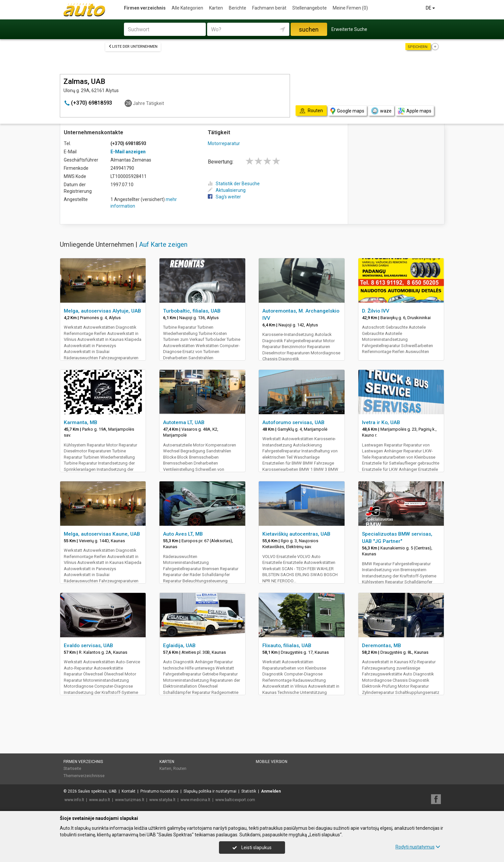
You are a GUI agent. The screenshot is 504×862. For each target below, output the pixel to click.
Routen (180, 769)
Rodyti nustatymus (418, 847)
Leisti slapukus (252, 848)
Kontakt (129, 791)
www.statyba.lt (162, 800)
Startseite (72, 769)
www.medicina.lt (195, 800)
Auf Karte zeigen (163, 244)
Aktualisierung (227, 190)
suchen (309, 29)
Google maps (347, 111)
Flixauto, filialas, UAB (287, 646)
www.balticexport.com (235, 800)
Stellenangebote (310, 8)
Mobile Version (272, 762)
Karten (216, 8)
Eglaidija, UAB (179, 646)
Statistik (249, 791)
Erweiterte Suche (349, 29)
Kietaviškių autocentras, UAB (296, 534)
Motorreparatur (224, 143)
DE (431, 8)
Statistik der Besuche (234, 184)
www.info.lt (74, 800)
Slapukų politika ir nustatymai (210, 791)
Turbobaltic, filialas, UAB (192, 311)
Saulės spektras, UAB (97, 791)
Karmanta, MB (81, 422)
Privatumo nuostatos (159, 791)
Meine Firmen (350, 8)
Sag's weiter (224, 197)
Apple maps (415, 111)
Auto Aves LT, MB (183, 534)
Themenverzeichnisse (84, 776)
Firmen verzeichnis (145, 8)
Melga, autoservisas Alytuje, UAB (102, 311)
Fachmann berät (269, 8)
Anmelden (271, 791)
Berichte (238, 8)
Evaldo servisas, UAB (88, 646)
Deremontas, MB (382, 646)
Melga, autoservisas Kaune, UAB (102, 534)
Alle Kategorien (187, 8)
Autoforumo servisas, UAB (293, 422)
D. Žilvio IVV (376, 311)
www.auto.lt (100, 800)
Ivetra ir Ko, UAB (381, 422)
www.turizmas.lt (130, 800)
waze (381, 111)
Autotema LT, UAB (184, 422)
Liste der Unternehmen (133, 47)
